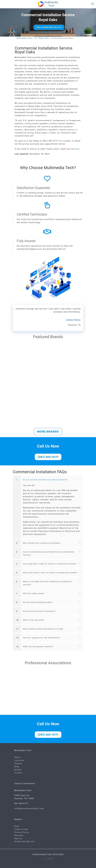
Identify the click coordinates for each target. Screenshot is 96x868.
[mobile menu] (93, 4)
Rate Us (18, 838)
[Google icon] (52, 859)
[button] (48, 507)
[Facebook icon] (44, 859)
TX (35, 38)
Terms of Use (21, 829)
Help (17, 826)
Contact (18, 773)
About (17, 757)
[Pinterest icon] (49, 859)
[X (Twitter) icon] (47, 859)
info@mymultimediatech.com (29, 808)
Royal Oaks (44, 38)
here (77, 149)
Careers (18, 763)
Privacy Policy (22, 832)
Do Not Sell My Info (24, 842)
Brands (18, 770)
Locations (19, 760)
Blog (17, 767)
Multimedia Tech (24, 38)
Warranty (19, 835)
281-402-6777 (21, 803)
